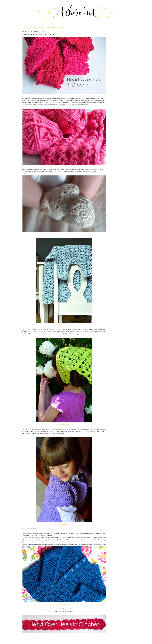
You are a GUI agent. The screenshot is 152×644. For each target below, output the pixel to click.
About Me (32, 27)
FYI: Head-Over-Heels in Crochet (39, 35)
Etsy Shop (61, 27)
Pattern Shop (51, 27)
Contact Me (41, 27)
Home (25, 27)
